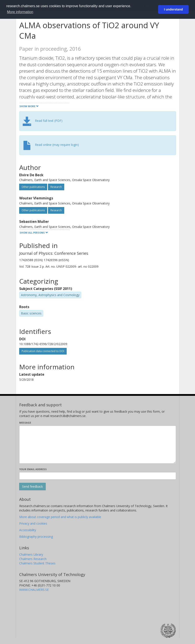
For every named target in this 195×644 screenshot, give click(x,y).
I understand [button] (173, 9)
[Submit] (32, 487)
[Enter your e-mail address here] (98, 476)
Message (25, 423)
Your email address (33, 469)
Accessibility (28, 530)
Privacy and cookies (33, 523)
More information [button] (20, 12)
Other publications (33, 187)
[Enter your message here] (98, 445)
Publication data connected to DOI (43, 351)
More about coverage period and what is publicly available (60, 517)
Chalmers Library (31, 554)
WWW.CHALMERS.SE (34, 590)
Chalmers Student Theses (37, 563)
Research (56, 187)
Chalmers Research (33, 559)
